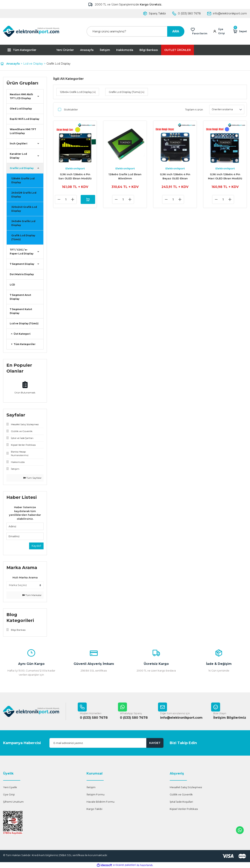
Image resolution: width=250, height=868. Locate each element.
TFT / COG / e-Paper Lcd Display (22, 252)
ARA (176, 31)
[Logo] (31, 31)
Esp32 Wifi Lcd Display (25, 119)
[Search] (135, 31)
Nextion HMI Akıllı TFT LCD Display (21, 96)
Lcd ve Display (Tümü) (24, 323)
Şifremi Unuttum (13, 802)
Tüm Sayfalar (33, 478)
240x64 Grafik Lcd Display (23, 223)
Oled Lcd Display (21, 109)
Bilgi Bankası (149, 50)
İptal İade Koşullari (181, 802)
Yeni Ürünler (65, 50)
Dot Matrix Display (22, 274)
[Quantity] (65, 199)
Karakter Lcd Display (18, 156)
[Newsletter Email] (106, 743)
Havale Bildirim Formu (100, 802)
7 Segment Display (22, 264)
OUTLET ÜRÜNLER (178, 50)
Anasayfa (87, 50)
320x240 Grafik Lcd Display (24, 209)
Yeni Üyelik (10, 787)
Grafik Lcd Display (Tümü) (23, 237)
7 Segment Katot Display (21, 311)
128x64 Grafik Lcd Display (23, 180)
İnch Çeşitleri (19, 144)
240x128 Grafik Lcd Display (24, 195)
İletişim (105, 50)
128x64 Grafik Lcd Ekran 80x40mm (125, 176)
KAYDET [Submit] (155, 743)
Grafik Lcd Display (58, 64)
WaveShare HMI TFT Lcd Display (23, 131)
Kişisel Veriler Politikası (184, 809)
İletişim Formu (96, 795)
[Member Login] (221, 31)
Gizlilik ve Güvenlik (181, 795)
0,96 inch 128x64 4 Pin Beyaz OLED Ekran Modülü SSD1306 (175, 177)
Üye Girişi (9, 795)
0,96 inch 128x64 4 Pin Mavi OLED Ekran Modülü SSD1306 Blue (225, 177)
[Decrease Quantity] (58, 199)
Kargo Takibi (94, 809)
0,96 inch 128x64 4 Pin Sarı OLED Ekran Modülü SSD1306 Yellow (75, 177)
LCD (12, 285)
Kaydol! (36, 546)
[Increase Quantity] (72, 199)
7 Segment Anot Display (20, 297)
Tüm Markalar (32, 595)
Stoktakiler (71, 109)
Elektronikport (75, 168)
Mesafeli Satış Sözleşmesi (186, 787)
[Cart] (240, 31)
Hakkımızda (125, 50)
